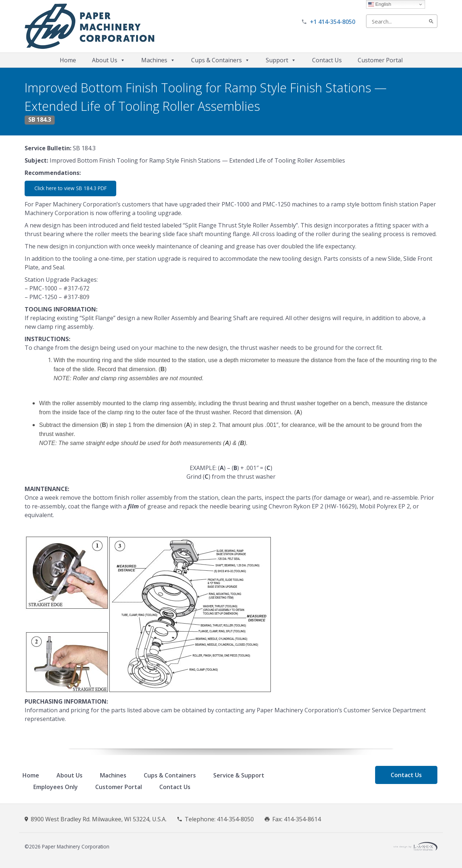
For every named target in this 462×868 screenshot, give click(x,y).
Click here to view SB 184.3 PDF (71, 188)
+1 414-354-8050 (333, 22)
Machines (158, 60)
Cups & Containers (220, 60)
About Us (109, 60)
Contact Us (327, 60)
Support (281, 60)
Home (68, 60)
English (380, 4)
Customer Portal (380, 60)
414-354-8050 (235, 819)
